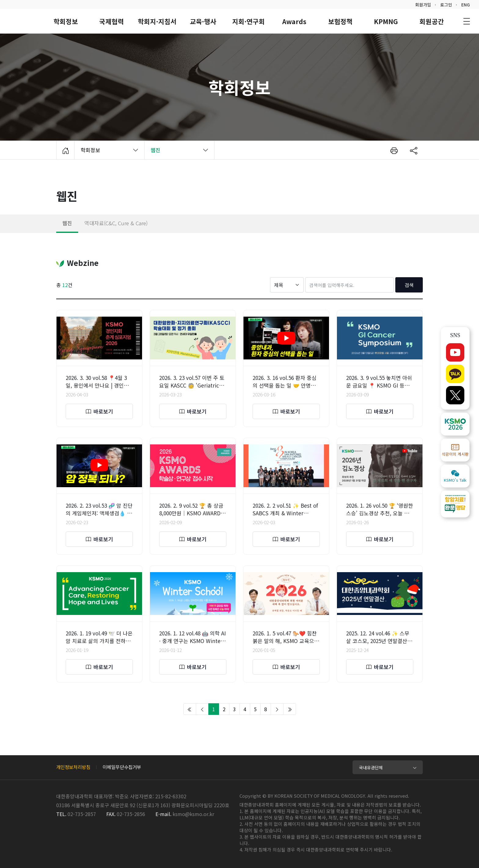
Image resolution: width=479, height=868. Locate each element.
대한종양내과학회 (22, 21)
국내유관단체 (371, 767)
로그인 (446, 5)
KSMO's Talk (455, 476)
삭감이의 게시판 (455, 450)
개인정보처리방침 (73, 767)
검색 (409, 285)
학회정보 (106, 153)
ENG (466, 5)
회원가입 (423, 5)
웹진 (67, 223)
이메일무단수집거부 (122, 767)
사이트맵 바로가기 (466, 21)
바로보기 (99, 411)
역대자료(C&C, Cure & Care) (116, 223)
